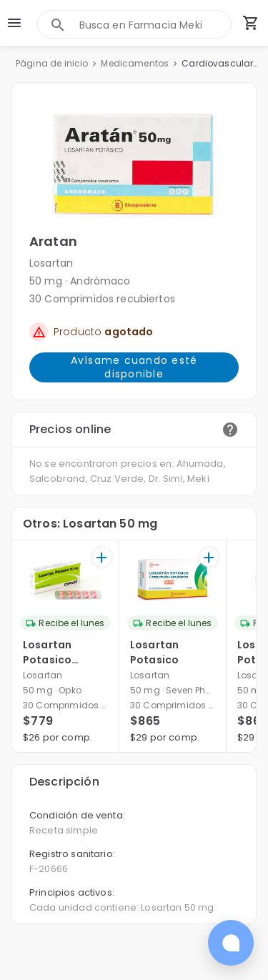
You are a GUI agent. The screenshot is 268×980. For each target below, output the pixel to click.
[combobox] (155, 25)
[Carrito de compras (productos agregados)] (251, 23)
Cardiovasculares (221, 63)
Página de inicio (52, 63)
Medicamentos (135, 63)
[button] (134, 165)
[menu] (14, 23)
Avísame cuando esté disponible (134, 367)
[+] (102, 557)
